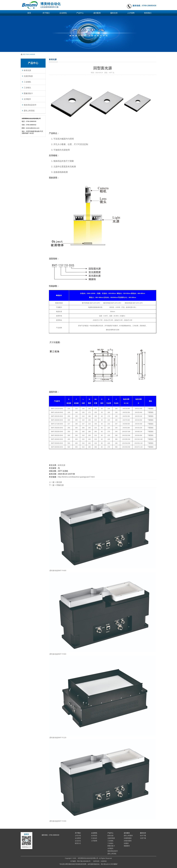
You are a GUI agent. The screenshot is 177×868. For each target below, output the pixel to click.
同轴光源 (60, 485)
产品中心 (80, 13)
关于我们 (46, 13)
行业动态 (94, 838)
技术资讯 (94, 836)
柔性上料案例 (128, 836)
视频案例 (127, 846)
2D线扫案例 (128, 841)
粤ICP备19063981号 (84, 861)
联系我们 (148, 13)
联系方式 (78, 843)
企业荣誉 (78, 838)
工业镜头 (27, 88)
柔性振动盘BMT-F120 (58, 738)
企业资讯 (63, 13)
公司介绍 (78, 836)
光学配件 (27, 99)
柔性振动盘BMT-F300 (58, 654)
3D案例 (126, 843)
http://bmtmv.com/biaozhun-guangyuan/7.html (76, 477)
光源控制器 (28, 76)
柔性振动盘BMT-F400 (58, 571)
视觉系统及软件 (30, 105)
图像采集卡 (28, 93)
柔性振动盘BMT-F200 (58, 821)
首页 (29, 13)
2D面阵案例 (128, 838)
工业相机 (27, 82)
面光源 (59, 482)
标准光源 (33, 54)
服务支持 (114, 13)
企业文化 (78, 841)
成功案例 (97, 13)
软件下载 (143, 836)
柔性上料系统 (29, 111)
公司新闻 (94, 841)
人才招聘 (131, 13)
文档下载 (143, 838)
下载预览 (150, 408)
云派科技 (104, 861)
